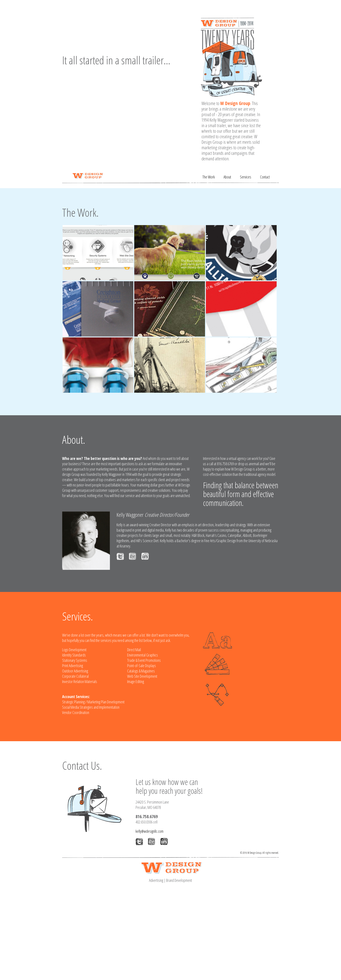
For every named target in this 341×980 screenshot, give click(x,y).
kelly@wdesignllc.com (149, 831)
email (255, 464)
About (227, 177)
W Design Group (235, 103)
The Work (209, 177)
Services (246, 177)
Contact (265, 177)
